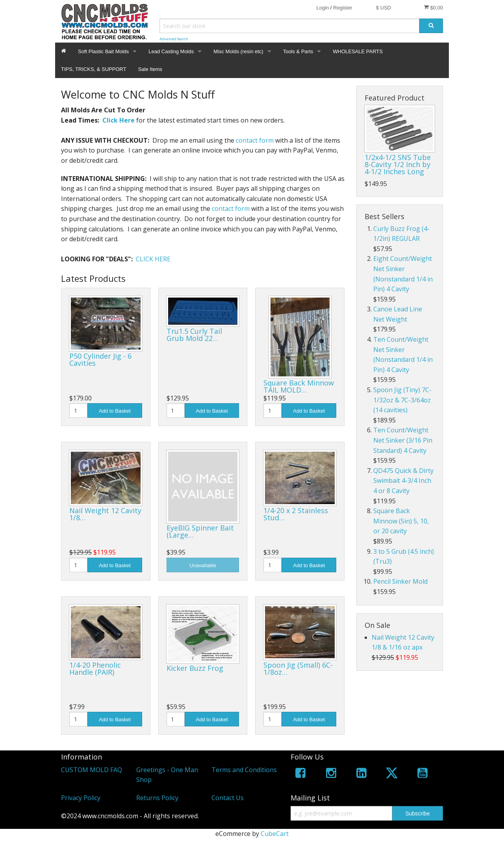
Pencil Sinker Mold (400, 581)
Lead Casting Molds (171, 51)
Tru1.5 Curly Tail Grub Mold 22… (194, 335)
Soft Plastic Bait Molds (103, 51)
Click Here (119, 120)
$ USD (384, 8)
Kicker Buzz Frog (195, 668)
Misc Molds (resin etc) (238, 51)
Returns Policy (157, 798)
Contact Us (228, 798)
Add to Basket (115, 411)
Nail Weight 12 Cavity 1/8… (105, 514)
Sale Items (150, 69)
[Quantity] (78, 410)
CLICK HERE (153, 259)
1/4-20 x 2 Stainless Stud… (296, 514)
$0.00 (433, 7)
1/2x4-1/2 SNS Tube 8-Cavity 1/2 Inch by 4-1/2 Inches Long (398, 164)
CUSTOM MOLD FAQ (92, 770)
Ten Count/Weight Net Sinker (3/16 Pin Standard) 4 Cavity (403, 440)
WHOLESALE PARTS (358, 51)
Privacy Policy (81, 798)
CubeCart (275, 834)
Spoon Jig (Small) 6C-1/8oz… (298, 668)
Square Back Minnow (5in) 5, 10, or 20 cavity (401, 521)
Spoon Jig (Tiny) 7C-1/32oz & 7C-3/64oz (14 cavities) (402, 400)
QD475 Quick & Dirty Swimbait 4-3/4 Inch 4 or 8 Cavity (403, 481)
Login (322, 8)
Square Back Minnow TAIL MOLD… (299, 386)
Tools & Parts (298, 51)
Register (343, 8)
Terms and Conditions (244, 770)
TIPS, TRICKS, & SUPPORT (94, 69)
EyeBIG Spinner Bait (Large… (200, 531)
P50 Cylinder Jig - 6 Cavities (100, 359)
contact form (255, 140)
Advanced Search (174, 39)
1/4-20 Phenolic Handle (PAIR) (95, 668)
